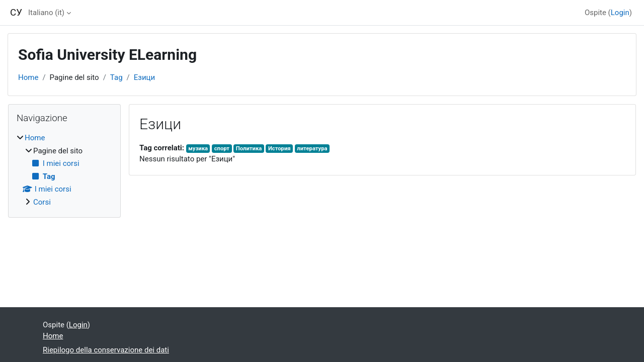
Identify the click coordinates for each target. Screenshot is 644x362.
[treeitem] (64, 170)
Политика (249, 149)
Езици (144, 77)
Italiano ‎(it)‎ (46, 13)
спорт (222, 149)
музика (198, 149)
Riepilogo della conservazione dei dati (106, 350)
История (279, 149)
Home (28, 77)
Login (620, 13)
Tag (116, 77)
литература (312, 149)
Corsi (42, 202)
